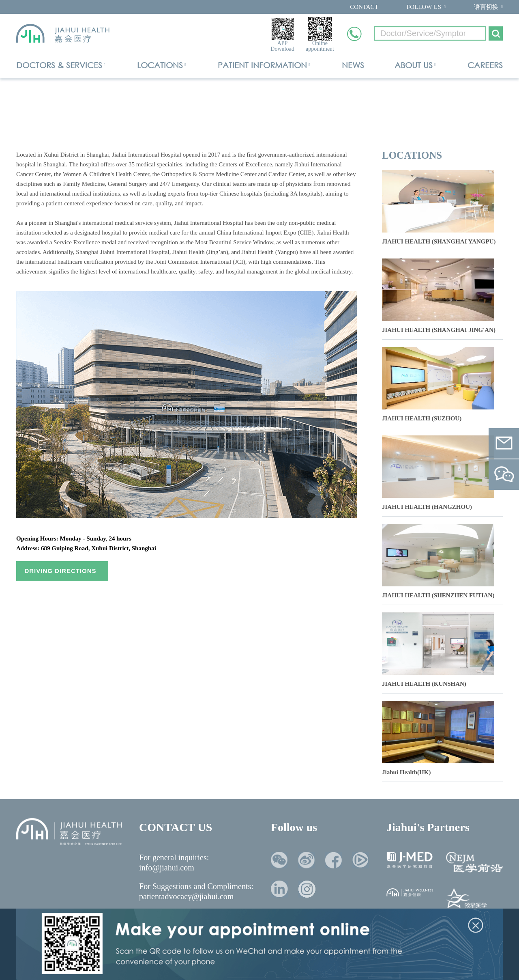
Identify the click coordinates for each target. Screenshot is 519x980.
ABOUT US (414, 65)
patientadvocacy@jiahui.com (186, 896)
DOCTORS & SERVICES (59, 65)
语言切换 (486, 7)
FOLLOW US (424, 7)
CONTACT (364, 7)
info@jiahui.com (167, 868)
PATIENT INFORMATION (262, 65)
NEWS (353, 65)
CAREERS (485, 65)
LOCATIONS (160, 65)
